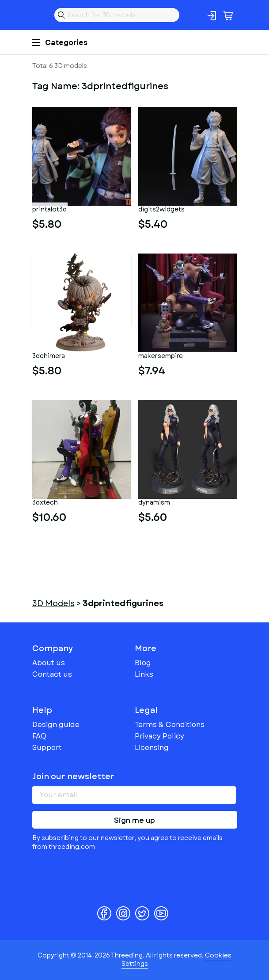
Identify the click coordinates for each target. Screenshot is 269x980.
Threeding (39, 15)
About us (49, 663)
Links (144, 674)
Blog (143, 663)
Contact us (52, 674)
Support (47, 748)
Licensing (152, 748)
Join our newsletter (73, 776)
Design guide (56, 725)
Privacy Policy (159, 736)
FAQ (39, 736)
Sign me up (134, 820)
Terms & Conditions (170, 725)
